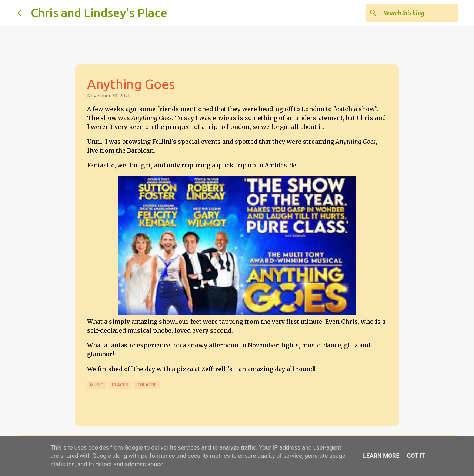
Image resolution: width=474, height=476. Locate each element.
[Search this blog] (420, 13)
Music (97, 385)
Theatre (147, 385)
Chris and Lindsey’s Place (99, 13)
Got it (416, 456)
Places (120, 385)
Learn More (381, 456)
